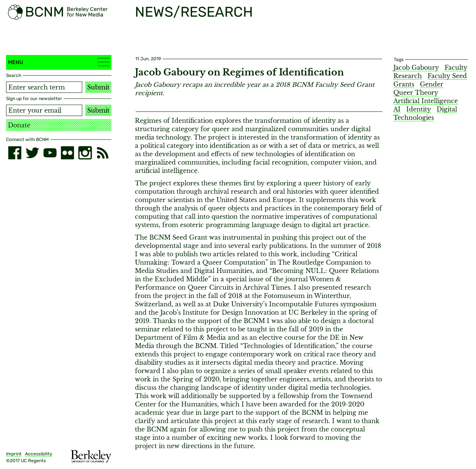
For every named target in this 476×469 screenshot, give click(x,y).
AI (397, 109)
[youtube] (50, 153)
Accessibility (39, 454)
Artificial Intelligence (426, 101)
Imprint (14, 454)
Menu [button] (59, 62)
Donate (19, 125)
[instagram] (85, 153)
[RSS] (103, 153)
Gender (432, 84)
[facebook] (15, 153)
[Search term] (44, 87)
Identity (419, 109)
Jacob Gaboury (416, 67)
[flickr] (67, 153)
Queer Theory (416, 93)
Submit (98, 87)
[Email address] (44, 110)
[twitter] (32, 153)
